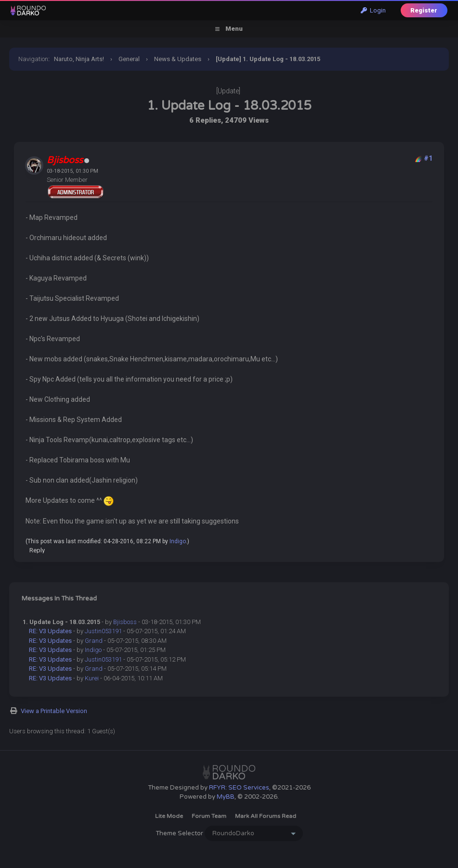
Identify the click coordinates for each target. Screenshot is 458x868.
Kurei (92, 678)
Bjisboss (125, 622)
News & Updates (178, 59)
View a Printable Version (54, 711)
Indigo (178, 541)
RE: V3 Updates (50, 631)
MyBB (226, 797)
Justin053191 (103, 631)
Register (424, 10)
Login (373, 10)
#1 (428, 158)
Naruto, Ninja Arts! (79, 59)
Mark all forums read (266, 816)
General (129, 59)
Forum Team (209, 816)
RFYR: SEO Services (239, 788)
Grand (94, 641)
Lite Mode (169, 816)
